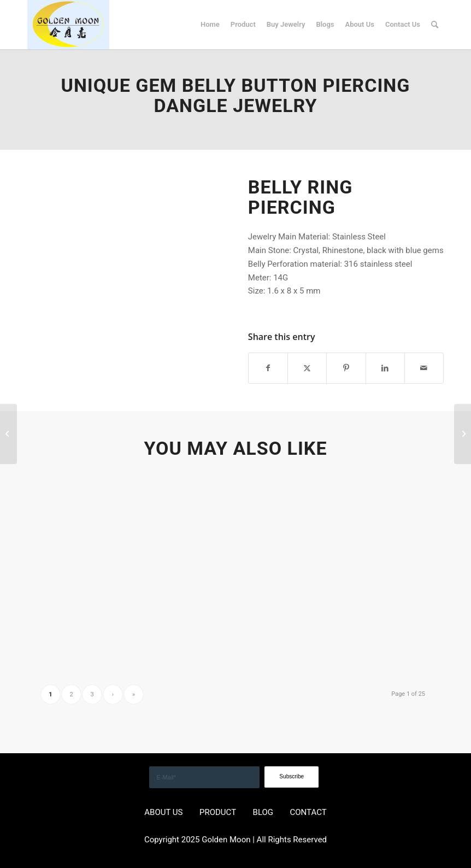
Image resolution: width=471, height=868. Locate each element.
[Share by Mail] (424, 368)
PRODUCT (218, 812)
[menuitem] (210, 25)
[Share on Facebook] (268, 368)
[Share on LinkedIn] (385, 368)
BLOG (263, 812)
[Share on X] (307, 368)
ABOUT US (163, 812)
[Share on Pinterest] (346, 368)
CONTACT (308, 812)
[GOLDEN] (68, 25)
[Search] (435, 25)
